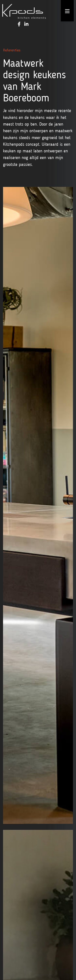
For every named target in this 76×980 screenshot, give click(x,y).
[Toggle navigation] (67, 11)
